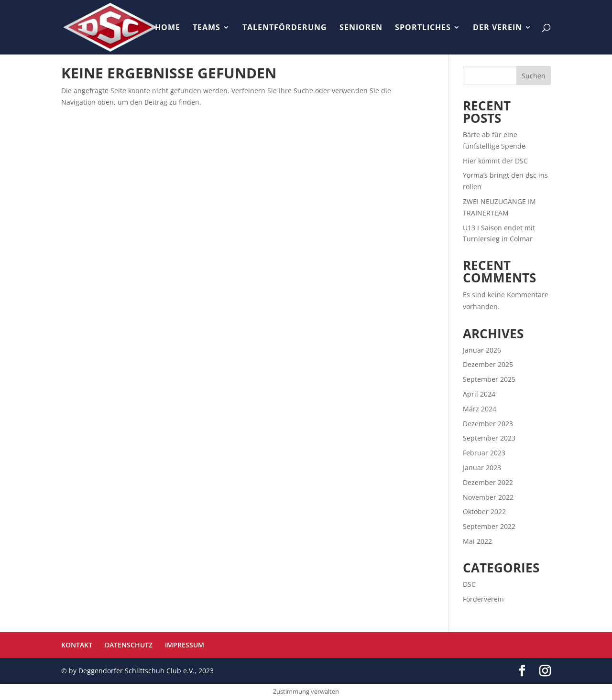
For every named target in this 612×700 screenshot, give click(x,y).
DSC (469, 584)
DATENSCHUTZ (129, 645)
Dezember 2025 (488, 364)
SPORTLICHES (423, 28)
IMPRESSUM (185, 645)
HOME (168, 28)
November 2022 (488, 497)
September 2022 (489, 526)
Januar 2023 (482, 468)
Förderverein (483, 599)
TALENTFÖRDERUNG (285, 28)
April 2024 (479, 394)
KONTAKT (77, 645)
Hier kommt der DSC (495, 161)
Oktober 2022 (484, 512)
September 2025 (489, 379)
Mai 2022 (477, 541)
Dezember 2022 (488, 482)
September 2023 (489, 438)
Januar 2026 (482, 350)
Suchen (534, 76)
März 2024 (480, 409)
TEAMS (207, 28)
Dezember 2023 (488, 424)
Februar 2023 (484, 453)
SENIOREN (361, 28)
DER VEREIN (497, 28)
